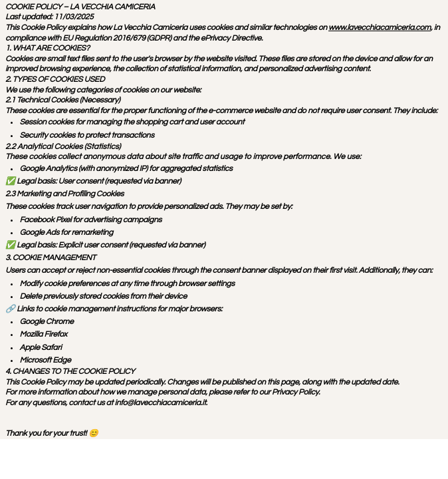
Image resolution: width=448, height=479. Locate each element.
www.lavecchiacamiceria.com (380, 28)
